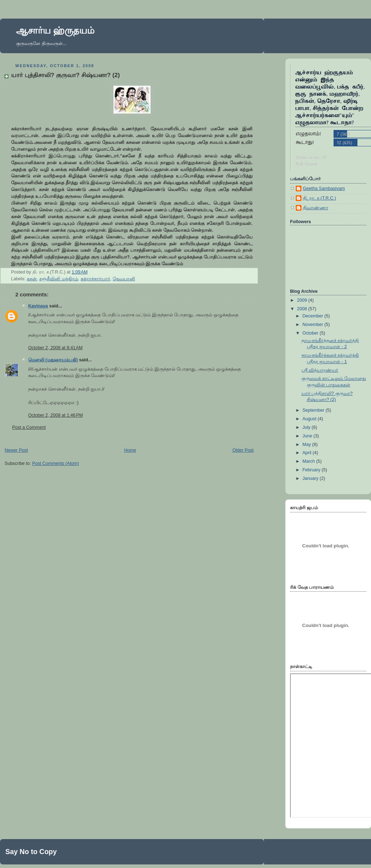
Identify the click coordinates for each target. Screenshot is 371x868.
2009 (303, 300)
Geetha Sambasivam (324, 189)
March (309, 461)
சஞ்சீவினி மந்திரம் (59, 279)
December (314, 316)
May (307, 445)
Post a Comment (29, 427)
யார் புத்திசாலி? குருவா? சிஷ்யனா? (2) (65, 75)
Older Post (243, 450)
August (310, 419)
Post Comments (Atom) (55, 463)
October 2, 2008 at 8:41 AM (55, 348)
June (308, 436)
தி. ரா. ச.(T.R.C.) (319, 198)
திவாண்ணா (316, 208)
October (311, 333)
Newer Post (16, 450)
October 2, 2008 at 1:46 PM (55, 415)
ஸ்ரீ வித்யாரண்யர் (320, 370)
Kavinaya (38, 306)
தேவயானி (124, 279)
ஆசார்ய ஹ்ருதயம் (55, 30)
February (312, 470)
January (311, 478)
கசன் (32, 279)
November (314, 325)
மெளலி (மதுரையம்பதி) (53, 360)
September (314, 410)
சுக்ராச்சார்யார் (95, 279)
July (307, 427)
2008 (303, 309)
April (308, 453)
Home (130, 450)
